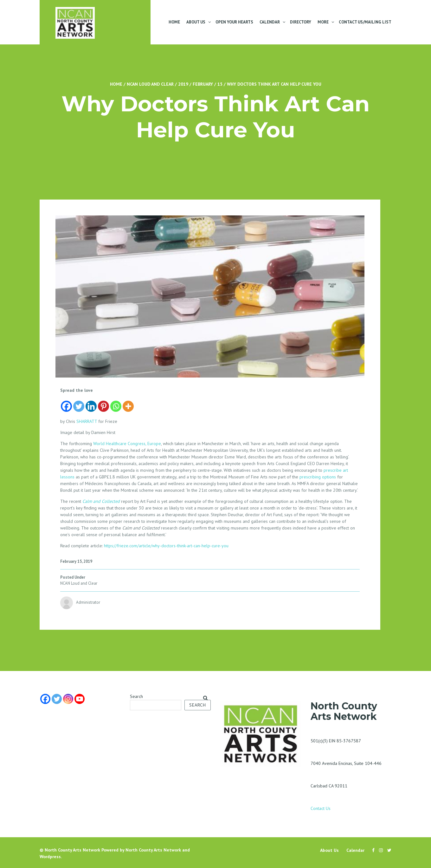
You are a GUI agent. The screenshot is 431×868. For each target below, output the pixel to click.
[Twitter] (79, 403)
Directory (301, 22)
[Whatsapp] (116, 403)
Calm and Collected (101, 501)
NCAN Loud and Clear (150, 84)
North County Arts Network (72, 850)
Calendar (270, 22)
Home (174, 22)
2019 (183, 84)
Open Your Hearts (234, 22)
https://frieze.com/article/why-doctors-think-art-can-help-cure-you (166, 546)
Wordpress (50, 857)
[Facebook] (66, 403)
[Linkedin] (91, 403)
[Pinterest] (103, 403)
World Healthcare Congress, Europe (127, 444)
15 (220, 84)
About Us (196, 22)
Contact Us (321, 808)
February (203, 84)
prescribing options (318, 477)
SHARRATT (87, 421)
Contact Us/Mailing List (365, 22)
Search (136, 696)
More (323, 22)
